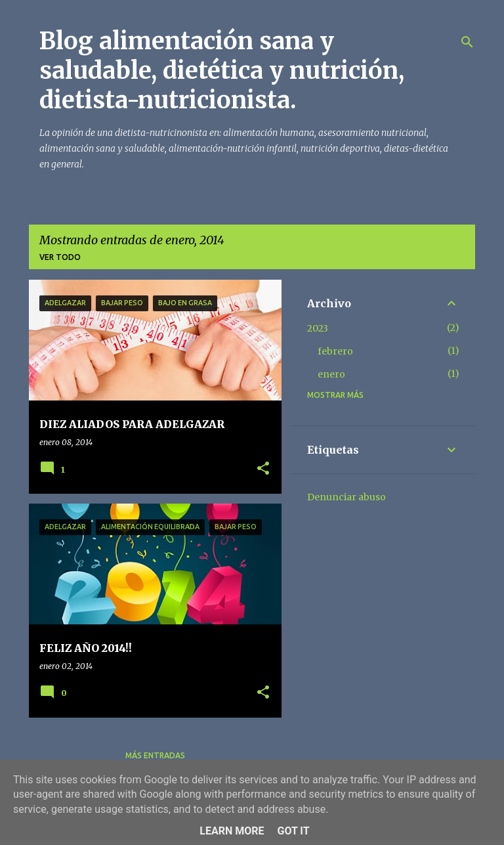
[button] (263, 469)
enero (331, 374)
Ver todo (60, 257)
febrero (335, 351)
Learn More (232, 831)
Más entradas (155, 755)
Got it (293, 831)
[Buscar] (467, 42)
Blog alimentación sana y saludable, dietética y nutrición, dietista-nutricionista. (222, 71)
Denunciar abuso (346, 497)
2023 (318, 328)
